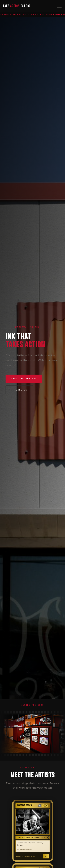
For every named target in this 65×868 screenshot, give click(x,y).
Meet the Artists (24, 378)
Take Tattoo (17, 6)
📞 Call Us (19, 390)
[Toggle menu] (59, 6)
